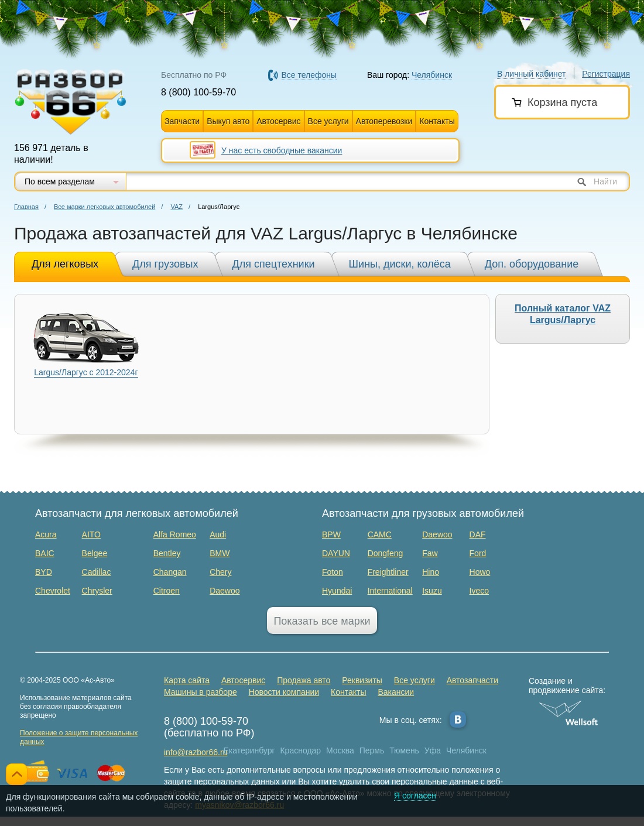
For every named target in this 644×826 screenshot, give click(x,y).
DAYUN (336, 553)
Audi (218, 534)
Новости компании (284, 692)
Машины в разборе (201, 692)
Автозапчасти (472, 680)
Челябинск (466, 750)
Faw (430, 553)
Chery (220, 572)
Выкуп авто (228, 121)
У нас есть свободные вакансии (282, 150)
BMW (220, 553)
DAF (478, 534)
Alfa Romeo (175, 534)
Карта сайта (187, 680)
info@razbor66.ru (196, 752)
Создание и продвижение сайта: (569, 686)
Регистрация (606, 74)
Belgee (95, 553)
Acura (46, 534)
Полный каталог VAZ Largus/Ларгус (563, 314)
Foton (333, 572)
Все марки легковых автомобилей (105, 207)
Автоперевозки (384, 121)
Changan (170, 572)
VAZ (177, 207)
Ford (478, 553)
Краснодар (300, 750)
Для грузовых (165, 264)
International (390, 591)
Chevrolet (53, 591)
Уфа (433, 750)
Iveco (479, 591)
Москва (340, 750)
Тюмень (404, 750)
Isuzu (432, 591)
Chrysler (97, 591)
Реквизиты (362, 680)
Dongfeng (386, 553)
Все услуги (328, 121)
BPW (331, 534)
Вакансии (396, 692)
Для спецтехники (274, 264)
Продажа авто (304, 680)
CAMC (380, 534)
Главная (26, 207)
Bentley (167, 553)
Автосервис (278, 121)
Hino (431, 572)
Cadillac (97, 572)
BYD (44, 572)
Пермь (372, 750)
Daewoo (225, 591)
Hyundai (337, 591)
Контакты (437, 121)
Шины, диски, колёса (400, 264)
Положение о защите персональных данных (79, 737)
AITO (91, 534)
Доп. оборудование (532, 264)
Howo (480, 572)
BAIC (45, 553)
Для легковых (65, 264)
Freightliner (388, 572)
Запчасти (182, 121)
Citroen (167, 591)
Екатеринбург (249, 750)
